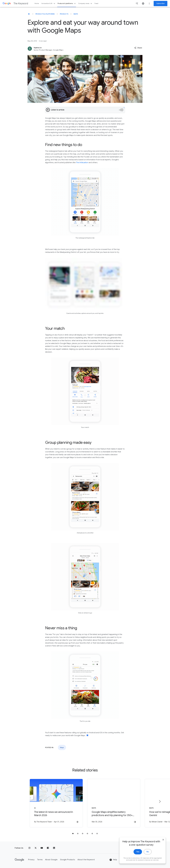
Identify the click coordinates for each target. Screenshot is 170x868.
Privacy (31, 860)
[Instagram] (29, 848)
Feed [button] (96, 3)
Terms (40, 860)
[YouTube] (42, 848)
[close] (163, 840)
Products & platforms (67, 4)
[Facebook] (48, 848)
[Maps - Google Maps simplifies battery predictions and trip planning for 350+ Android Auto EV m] (114, 803)
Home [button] (37, 3)
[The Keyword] (29, 14)
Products (64, 14)
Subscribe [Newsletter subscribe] (161, 4)
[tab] (73, 834)
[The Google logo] (19, 860)
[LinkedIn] (54, 848)
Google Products (67, 860)
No (148, 852)
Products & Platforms (45, 14)
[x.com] (36, 848)
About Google (51, 860)
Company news (85, 4)
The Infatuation (82, 163)
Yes (138, 852)
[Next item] (160, 801)
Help (113, 860)
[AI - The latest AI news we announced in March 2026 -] (56, 803)
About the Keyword (86, 860)
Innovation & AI (49, 4)
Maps (76, 14)
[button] (138, 48)
